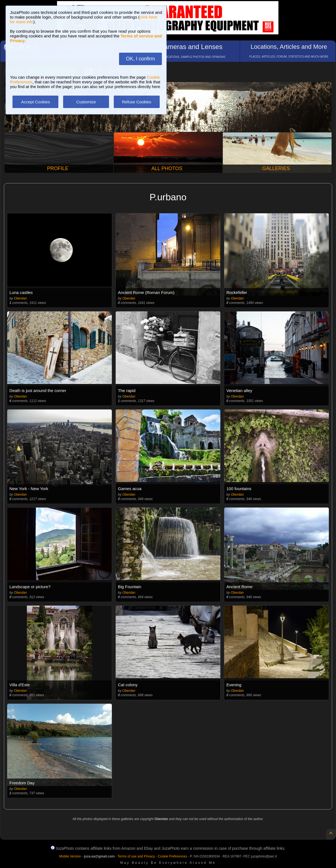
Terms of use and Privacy (136, 856)
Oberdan (20, 298)
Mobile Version (70, 856)
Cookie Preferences (172, 856)
